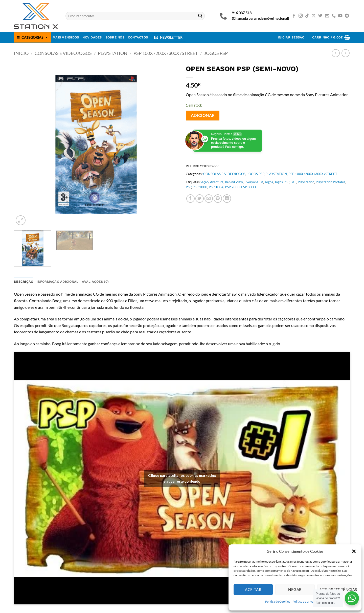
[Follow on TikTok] (307, 16)
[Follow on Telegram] (347, 16)
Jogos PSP (282, 182)
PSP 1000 (200, 187)
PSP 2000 (232, 187)
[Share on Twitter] (200, 199)
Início (21, 53)
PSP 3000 (248, 187)
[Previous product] (345, 53)
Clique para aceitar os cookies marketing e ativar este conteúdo (182, 478)
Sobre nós (115, 37)
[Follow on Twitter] (320, 16)
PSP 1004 (216, 187)
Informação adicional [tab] (58, 282)
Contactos (138, 37)
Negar (295, 589)
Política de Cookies (278, 601)
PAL (293, 182)
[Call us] (334, 16)
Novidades (92, 37)
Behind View (234, 182)
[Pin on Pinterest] (218, 199)
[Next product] (336, 53)
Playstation (306, 182)
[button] (354, 551)
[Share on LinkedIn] (227, 199)
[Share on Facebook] (190, 199)
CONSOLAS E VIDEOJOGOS (63, 53)
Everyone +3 (254, 182)
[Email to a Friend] (209, 199)
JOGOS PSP (216, 53)
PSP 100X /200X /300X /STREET (166, 53)
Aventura (217, 182)
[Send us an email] (327, 16)
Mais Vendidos (66, 37)
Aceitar (253, 589)
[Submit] (200, 16)
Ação (205, 182)
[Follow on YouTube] (340, 16)
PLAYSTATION (113, 53)
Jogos (269, 182)
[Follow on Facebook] (294, 16)
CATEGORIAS (35, 37)
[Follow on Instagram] (301, 16)
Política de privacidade (307, 601)
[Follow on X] (314, 16)
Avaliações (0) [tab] (95, 282)
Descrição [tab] (24, 282)
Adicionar (203, 115)
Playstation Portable (331, 182)
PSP (188, 187)
